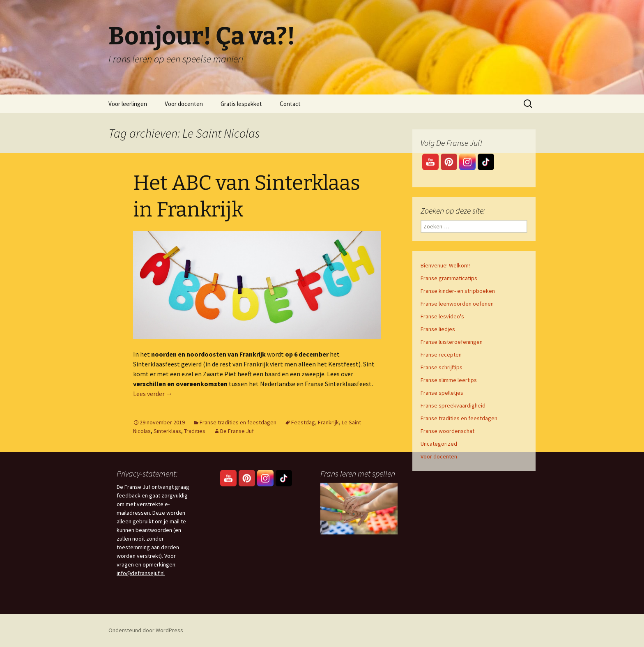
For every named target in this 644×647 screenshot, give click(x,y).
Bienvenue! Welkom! (445, 265)
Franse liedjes (438, 329)
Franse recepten (441, 355)
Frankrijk (328, 422)
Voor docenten (184, 104)
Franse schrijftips (442, 367)
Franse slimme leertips (449, 380)
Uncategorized (439, 444)
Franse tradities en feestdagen (238, 422)
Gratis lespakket (241, 104)
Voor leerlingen (128, 104)
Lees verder (153, 394)
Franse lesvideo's (442, 316)
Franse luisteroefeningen (452, 342)
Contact (290, 104)
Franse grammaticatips (449, 278)
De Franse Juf (237, 431)
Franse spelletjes (442, 393)
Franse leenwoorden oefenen (457, 304)
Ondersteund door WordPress (146, 630)
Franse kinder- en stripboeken (458, 291)
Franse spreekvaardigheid (453, 405)
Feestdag (303, 422)
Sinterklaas (167, 431)
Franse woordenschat (447, 431)
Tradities (195, 431)
